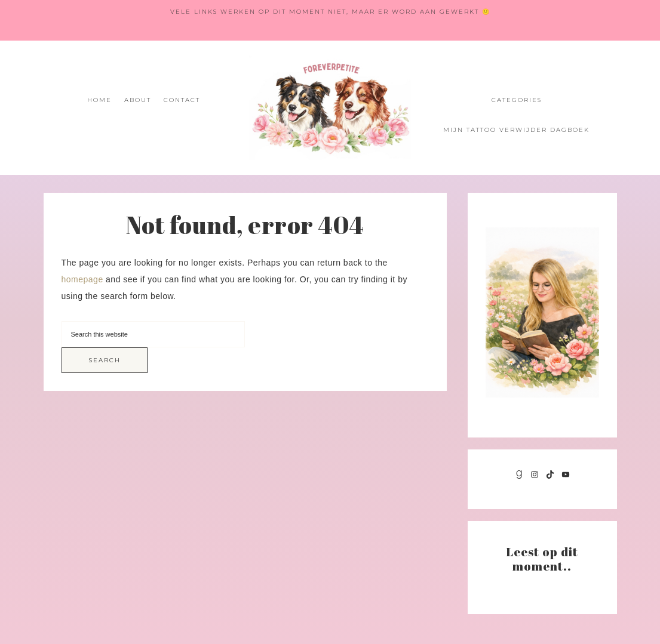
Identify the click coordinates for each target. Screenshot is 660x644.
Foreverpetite (330, 108)
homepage (82, 279)
